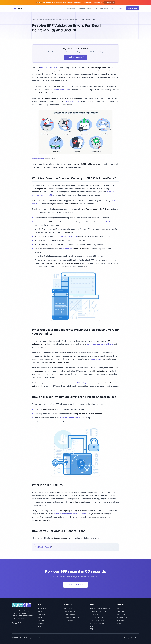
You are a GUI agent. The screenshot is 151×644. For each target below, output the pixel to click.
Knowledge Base (122, 617)
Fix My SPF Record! (43, 547)
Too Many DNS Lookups (98, 611)
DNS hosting (81, 383)
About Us (120, 608)
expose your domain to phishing (100, 344)
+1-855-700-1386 (18, 619)
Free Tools (104, 8)
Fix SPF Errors (95, 614)
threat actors (95, 359)
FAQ (92, 629)
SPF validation (107, 222)
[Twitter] (13, 623)
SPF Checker (68, 608)
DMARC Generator (70, 614)
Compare (41, 623)
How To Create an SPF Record (100, 608)
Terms (137, 638)
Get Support (121, 614)
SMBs (89, 8)
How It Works (71, 8)
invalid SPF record (61, 90)
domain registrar (73, 101)
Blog (112, 8)
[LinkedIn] (16, 623)
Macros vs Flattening (97, 620)
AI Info (118, 623)
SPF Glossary (68, 620)
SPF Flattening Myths (97, 623)
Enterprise (81, 8)
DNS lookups (67, 249)
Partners (41, 620)
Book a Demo (133, 8)
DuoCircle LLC (28, 615)
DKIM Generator (69, 611)
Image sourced (38, 159)
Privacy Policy (129, 638)
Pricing (95, 8)
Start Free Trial (75, 585)
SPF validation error (49, 68)
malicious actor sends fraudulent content (71, 514)
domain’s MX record (68, 236)
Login (120, 8)
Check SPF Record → (75, 57)
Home (34, 20)
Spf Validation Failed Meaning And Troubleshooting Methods (59, 20)
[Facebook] (20, 623)
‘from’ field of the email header (73, 418)
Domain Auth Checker (71, 617)
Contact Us (120, 611)
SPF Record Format (97, 617)
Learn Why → (109, 3)
